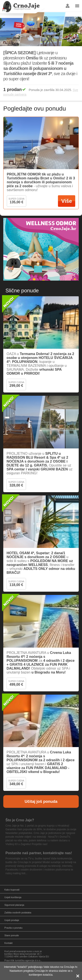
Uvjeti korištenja (13, 897)
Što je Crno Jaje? (20, 820)
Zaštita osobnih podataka (18, 913)
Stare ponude (12, 935)
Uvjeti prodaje (12, 920)
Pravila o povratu (13, 928)
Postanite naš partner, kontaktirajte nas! (39, 853)
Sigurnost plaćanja (14, 905)
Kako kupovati (12, 890)
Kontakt (8, 943)
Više (67, 201)
